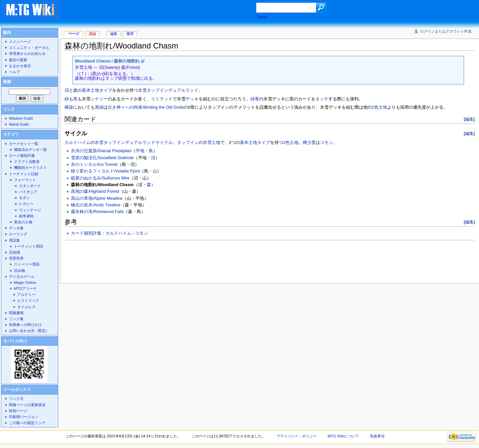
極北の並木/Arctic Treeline (96, 205)
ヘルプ (14, 72)
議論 (92, 34)
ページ (74, 34)
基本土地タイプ (97, 90)
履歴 (130, 34)
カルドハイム (78, 143)
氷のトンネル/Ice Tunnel (94, 165)
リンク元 (16, 398)
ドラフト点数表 (27, 162)
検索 (7, 82)
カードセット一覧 (24, 144)
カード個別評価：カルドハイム (101, 233)
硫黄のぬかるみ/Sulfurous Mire (100, 178)
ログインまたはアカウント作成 (446, 31)
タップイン (188, 143)
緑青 (255, 99)
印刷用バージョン (24, 417)
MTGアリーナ (25, 288)
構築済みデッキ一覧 (30, 150)
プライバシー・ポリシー (297, 436)
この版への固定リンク (27, 423)
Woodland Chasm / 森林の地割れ (107, 61)
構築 (69, 107)
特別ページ (18, 411)
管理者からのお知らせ (27, 54)
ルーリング (18, 234)
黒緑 (99, 107)
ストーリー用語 (27, 264)
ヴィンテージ (30, 210)
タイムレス (26, 307)
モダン (24, 198)
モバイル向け (15, 341)
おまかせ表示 (20, 66)
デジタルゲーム (22, 277)
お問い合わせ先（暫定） (29, 331)
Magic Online (25, 282)
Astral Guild (19, 124)
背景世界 (16, 258)
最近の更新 (18, 60)
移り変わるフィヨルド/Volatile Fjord (105, 171)
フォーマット (25, 180)
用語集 (14, 240)
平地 (140, 151)
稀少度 (309, 143)
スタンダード (30, 186)
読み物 (19, 271)
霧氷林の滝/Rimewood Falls (97, 212)
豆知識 (14, 252)
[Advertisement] (164, 11)
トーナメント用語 (29, 246)
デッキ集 (16, 228)
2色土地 (380, 107)
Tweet (262, 17)
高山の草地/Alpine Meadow (97, 198)
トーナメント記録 (24, 174)
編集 (469, 119)
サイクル (164, 143)
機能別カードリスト (30, 168)
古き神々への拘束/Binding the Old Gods (146, 107)
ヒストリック (28, 300)
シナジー (99, 99)
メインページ (20, 42)
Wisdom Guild (21, 118)
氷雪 (142, 90)
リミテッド (162, 99)
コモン (326, 143)
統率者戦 (26, 216)
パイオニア (28, 192)
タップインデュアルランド (173, 90)
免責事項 (377, 436)
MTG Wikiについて (343, 436)
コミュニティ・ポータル (29, 48)
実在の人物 (23, 222)
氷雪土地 (212, 143)
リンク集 (16, 319)
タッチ (322, 99)
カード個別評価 (22, 156)
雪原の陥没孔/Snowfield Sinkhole (102, 158)
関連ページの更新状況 (27, 405)
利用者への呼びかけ (25, 325)
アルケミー (26, 294)
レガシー (26, 204)
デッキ (192, 99)
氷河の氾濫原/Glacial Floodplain (101, 151)
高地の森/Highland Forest (95, 191)
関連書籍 (16, 313)
